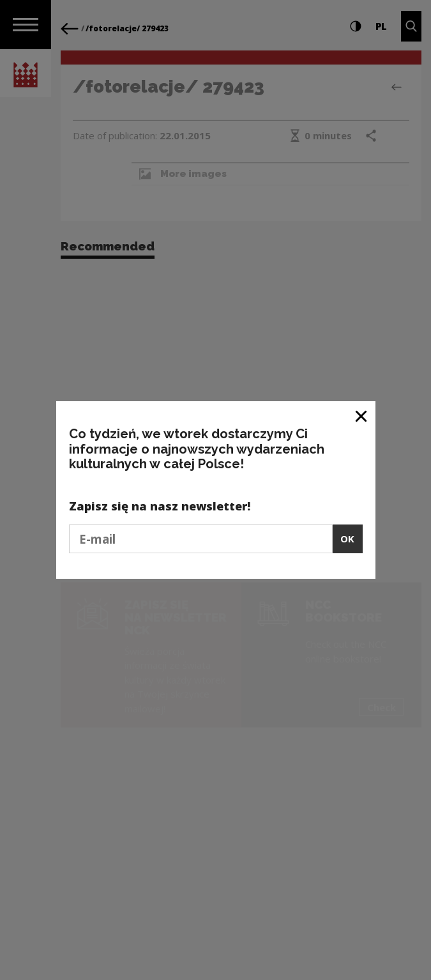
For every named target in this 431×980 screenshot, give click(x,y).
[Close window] (362, 416)
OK (347, 539)
